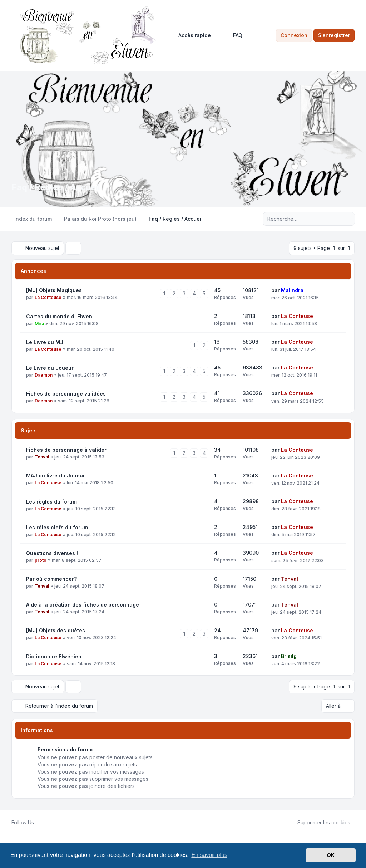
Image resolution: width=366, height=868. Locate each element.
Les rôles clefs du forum (57, 527)
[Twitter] (46, 823)
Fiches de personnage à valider (66, 450)
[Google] (58, 823)
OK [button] (331, 855)
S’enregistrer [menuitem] (334, 35)
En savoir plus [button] (209, 855)
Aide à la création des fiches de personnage (83, 605)
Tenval (42, 457)
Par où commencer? (51, 579)
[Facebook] (41, 823)
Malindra (292, 290)
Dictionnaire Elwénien (54, 656)
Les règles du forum (51, 502)
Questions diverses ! (52, 553)
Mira (39, 323)
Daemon (44, 375)
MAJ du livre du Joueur (56, 475)
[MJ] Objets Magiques (54, 290)
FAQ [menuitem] (233, 35)
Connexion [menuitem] (294, 35)
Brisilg (289, 656)
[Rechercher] (335, 219)
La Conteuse (48, 297)
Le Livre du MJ (45, 342)
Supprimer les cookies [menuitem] (319, 823)
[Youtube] (52, 823)
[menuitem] (191, 35)
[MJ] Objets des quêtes (56, 630)
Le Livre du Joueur (50, 368)
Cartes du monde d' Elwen (59, 316)
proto (41, 560)
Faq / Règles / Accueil (56, 187)
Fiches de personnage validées (66, 394)
